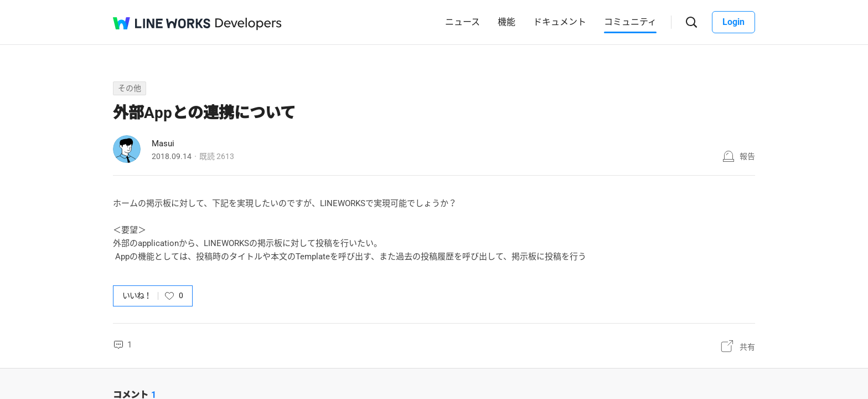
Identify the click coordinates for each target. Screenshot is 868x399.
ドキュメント (560, 22)
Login (733, 22)
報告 (747, 156)
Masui (163, 144)
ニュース (463, 22)
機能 (507, 22)
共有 (747, 347)
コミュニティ (630, 22)
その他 (130, 88)
